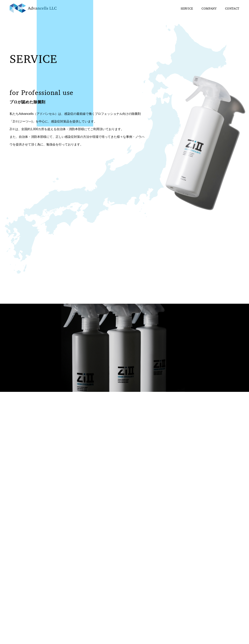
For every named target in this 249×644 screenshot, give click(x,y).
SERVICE (187, 9)
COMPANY (209, 9)
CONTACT (232, 9)
